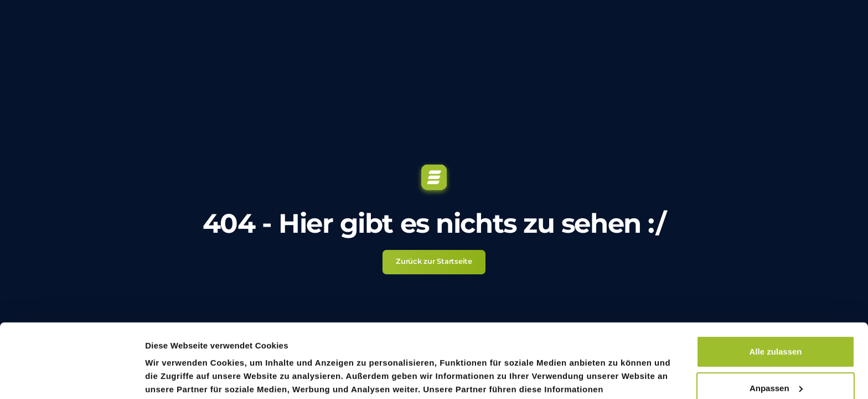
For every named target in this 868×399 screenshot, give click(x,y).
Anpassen (776, 318)
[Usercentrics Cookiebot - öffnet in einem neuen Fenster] (72, 377)
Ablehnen (776, 355)
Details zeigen (172, 377)
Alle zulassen (775, 282)
